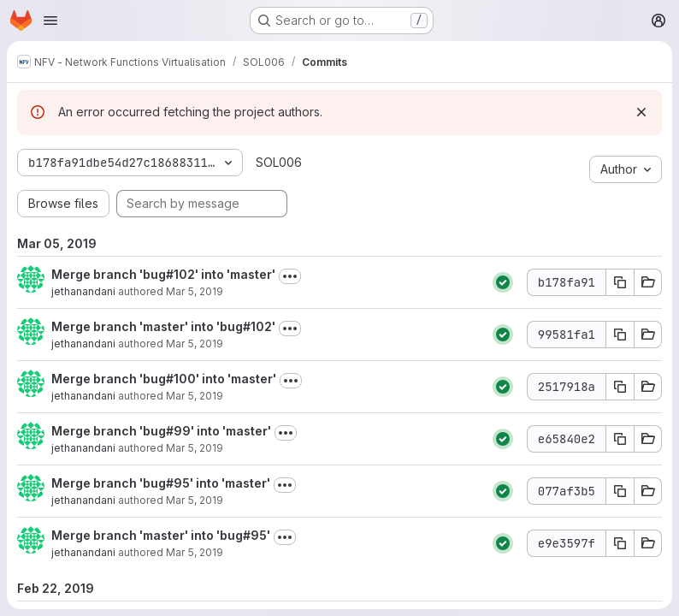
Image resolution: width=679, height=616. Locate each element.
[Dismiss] (641, 112)
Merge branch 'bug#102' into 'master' (163, 274)
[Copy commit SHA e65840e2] (620, 439)
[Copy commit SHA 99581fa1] (620, 335)
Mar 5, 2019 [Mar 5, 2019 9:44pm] (195, 448)
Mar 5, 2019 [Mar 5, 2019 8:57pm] (195, 552)
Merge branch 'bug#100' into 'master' (164, 379)
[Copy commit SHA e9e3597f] (620, 543)
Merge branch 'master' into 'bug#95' (161, 535)
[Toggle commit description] (290, 276)
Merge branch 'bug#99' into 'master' (161, 431)
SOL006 (279, 162)
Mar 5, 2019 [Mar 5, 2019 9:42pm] (195, 500)
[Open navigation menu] (50, 21)
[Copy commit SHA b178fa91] (620, 282)
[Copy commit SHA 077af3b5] (620, 491)
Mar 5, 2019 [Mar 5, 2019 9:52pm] (195, 344)
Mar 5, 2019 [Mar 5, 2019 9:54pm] (195, 291)
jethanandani (83, 291)
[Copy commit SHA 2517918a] (620, 387)
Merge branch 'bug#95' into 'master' (161, 483)
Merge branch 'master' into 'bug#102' (163, 326)
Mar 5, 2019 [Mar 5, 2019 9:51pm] (195, 396)
